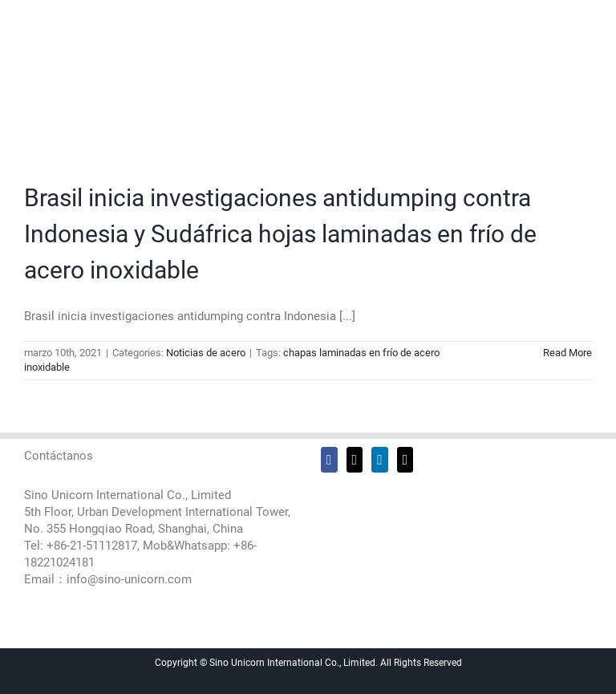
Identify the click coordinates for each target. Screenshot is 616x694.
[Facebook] (329, 460)
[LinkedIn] (380, 460)
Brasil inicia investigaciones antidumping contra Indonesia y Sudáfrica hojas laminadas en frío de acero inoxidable (280, 234)
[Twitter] (355, 460)
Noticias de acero (206, 353)
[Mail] (405, 460)
